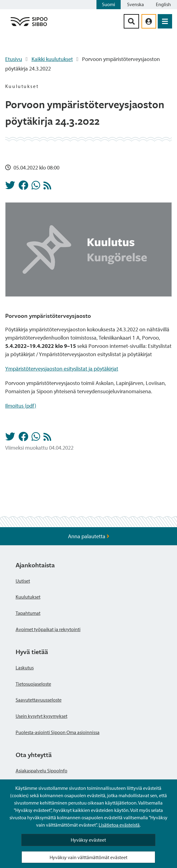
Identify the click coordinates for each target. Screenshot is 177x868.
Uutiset (23, 581)
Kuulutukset (28, 597)
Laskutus (25, 668)
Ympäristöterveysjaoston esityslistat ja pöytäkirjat (62, 369)
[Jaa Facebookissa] (23, 187)
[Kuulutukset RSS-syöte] (47, 187)
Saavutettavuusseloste (39, 700)
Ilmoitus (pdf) (21, 406)
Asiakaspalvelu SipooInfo (41, 771)
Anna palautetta (89, 536)
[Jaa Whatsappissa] (36, 187)
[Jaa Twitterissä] (10, 187)
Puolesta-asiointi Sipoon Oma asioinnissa (58, 732)
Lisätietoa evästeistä (119, 825)
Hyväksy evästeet (88, 840)
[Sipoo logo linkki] (29, 26)
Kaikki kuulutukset (52, 59)
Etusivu (14, 59)
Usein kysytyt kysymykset (41, 716)
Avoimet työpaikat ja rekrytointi (48, 629)
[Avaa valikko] (165, 21)
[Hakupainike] (131, 21)
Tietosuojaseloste (33, 684)
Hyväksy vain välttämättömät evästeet (88, 857)
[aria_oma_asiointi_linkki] (149, 21)
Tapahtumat (28, 613)
